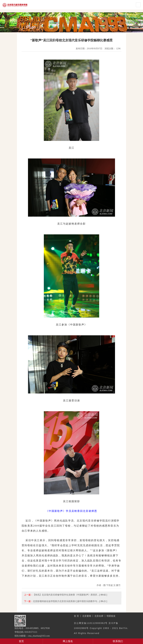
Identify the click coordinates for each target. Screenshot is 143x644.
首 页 (76, 616)
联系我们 (118, 641)
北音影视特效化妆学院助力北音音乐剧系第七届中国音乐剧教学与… (66, 601)
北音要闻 (87, 616)
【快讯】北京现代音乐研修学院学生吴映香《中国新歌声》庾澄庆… (66, 595)
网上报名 (68, 641)
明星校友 (111, 616)
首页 (21, 641)
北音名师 (99, 616)
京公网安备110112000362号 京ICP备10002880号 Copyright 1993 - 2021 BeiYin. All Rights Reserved (101, 628)
